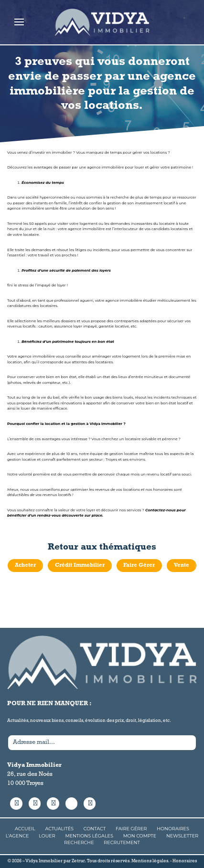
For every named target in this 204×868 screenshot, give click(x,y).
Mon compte (140, 836)
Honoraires (173, 829)
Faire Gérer (139, 565)
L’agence (17, 836)
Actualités (59, 829)
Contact (95, 829)
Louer (47, 836)
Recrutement (122, 842)
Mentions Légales (89, 836)
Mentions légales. (150, 861)
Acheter (25, 565)
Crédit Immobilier (80, 565)
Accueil (25, 829)
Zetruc (78, 861)
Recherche (79, 842)
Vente (182, 565)
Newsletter (182, 836)
